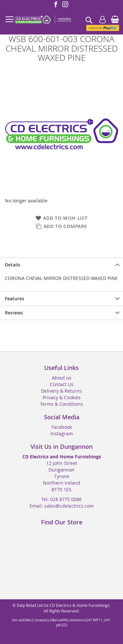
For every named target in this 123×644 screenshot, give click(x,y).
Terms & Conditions (61, 404)
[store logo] (43, 20)
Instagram (62, 434)
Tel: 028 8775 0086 (61, 499)
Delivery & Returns (61, 391)
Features (15, 299)
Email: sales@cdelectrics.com (62, 506)
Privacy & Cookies (62, 397)
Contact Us (62, 384)
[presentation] (61, 265)
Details (13, 265)
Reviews (14, 313)
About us (62, 378)
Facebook (62, 427)
